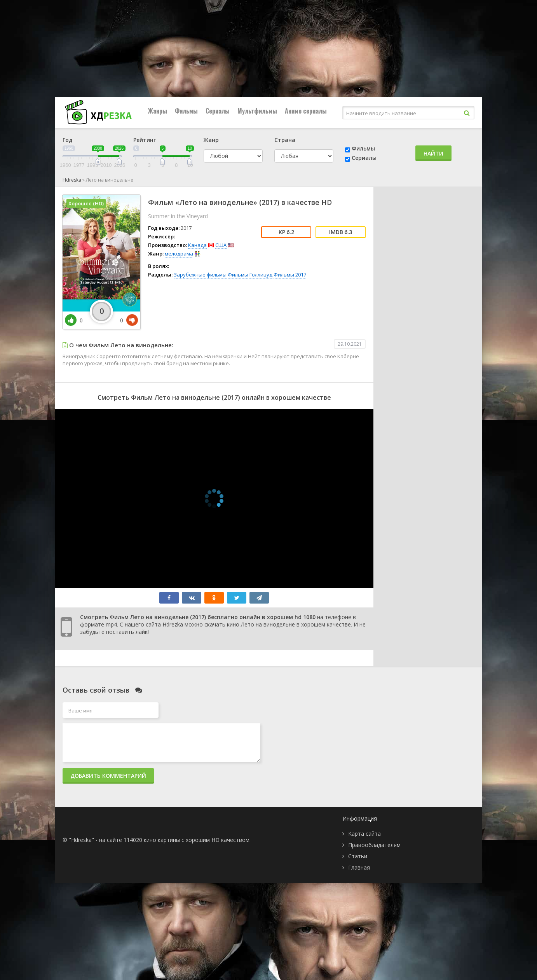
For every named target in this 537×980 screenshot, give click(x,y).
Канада (197, 245)
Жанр (211, 140)
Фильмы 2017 (290, 275)
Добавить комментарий (108, 776)
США (221, 245)
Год (68, 140)
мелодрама (179, 254)
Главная (359, 867)
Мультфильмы (257, 111)
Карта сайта (364, 834)
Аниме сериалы (306, 111)
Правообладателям (374, 845)
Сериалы (218, 111)
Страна (285, 140)
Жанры (158, 111)
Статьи (358, 856)
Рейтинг (145, 140)
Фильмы (186, 111)
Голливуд (261, 275)
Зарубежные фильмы (200, 275)
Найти (433, 153)
